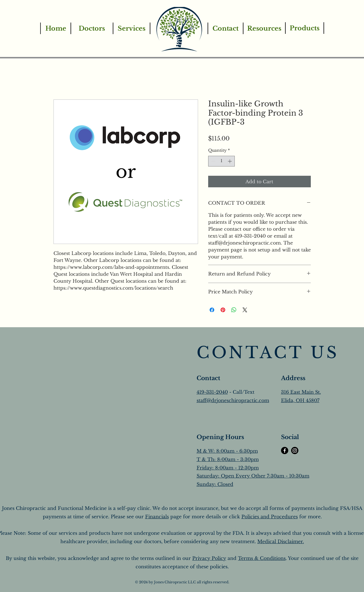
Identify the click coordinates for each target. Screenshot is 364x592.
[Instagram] (295, 451)
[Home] (56, 28)
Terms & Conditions (262, 558)
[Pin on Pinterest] (223, 310)
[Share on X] (245, 310)
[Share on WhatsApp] (234, 310)
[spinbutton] (221, 161)
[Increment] (230, 161)
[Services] (132, 28)
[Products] (305, 28)
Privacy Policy (209, 558)
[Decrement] (213, 161)
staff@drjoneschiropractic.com (233, 400)
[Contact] (225, 28)
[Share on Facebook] (212, 310)
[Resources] (264, 28)
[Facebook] (285, 451)
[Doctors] (92, 28)
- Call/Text (241, 392)
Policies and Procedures (270, 517)
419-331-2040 (212, 392)
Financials (157, 517)
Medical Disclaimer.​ (281, 541)
